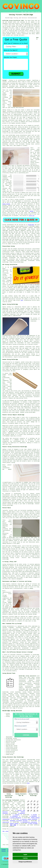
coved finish (24, 130)
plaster (31, 86)
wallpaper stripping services (19, 821)
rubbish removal (14, 823)
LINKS (25, 12)
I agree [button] (25, 854)
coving (8, 26)
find (7, 760)
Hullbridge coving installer (18, 128)
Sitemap (4, 850)
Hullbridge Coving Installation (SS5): (13, 21)
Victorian (21, 108)
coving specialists (15, 235)
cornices (12, 144)
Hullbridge (31, 225)
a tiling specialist (15, 818)
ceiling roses (30, 144)
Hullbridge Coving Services (12, 711)
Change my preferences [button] (25, 862)
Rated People (6, 204)
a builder (34, 815)
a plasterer (22, 813)
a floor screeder (33, 823)
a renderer (16, 815)
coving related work (14, 704)
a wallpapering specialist (29, 822)
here (28, 783)
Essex (31, 704)
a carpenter (33, 816)
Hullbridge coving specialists (28, 676)
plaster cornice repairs (31, 698)
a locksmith (14, 816)
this (22, 300)
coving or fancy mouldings (22, 23)
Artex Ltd (32, 216)
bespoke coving (14, 695)
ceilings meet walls (16, 83)
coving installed (10, 32)
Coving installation (8, 225)
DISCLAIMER (38, 12)
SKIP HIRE (13, 825)
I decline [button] (25, 858)
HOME (22, 12)
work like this (29, 168)
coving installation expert (23, 135)
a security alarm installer (29, 819)
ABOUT (29, 12)
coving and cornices (8, 587)
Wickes (32, 211)
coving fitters (35, 238)
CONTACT (33, 12)
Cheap (4, 190)
